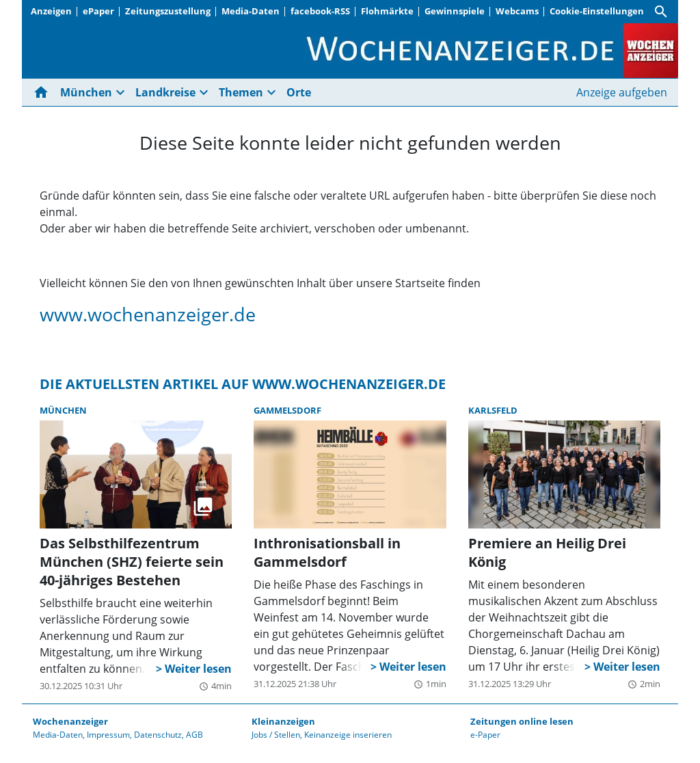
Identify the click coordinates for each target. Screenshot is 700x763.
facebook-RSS (320, 11)
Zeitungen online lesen (522, 721)
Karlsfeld (493, 410)
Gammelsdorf (287, 410)
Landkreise (165, 92)
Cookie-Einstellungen (597, 11)
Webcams (517, 11)
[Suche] (661, 12)
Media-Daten (251, 11)
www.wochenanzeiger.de (148, 314)
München (86, 92)
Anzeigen (51, 11)
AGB (194, 735)
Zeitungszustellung (168, 11)
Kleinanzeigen (283, 721)
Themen (241, 92)
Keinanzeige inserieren (348, 735)
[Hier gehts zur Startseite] (44, 92)
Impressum (108, 735)
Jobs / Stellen (276, 735)
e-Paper (485, 735)
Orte (299, 92)
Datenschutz (158, 735)
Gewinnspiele (455, 11)
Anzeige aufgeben (622, 92)
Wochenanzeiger (70, 721)
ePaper (98, 11)
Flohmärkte (387, 11)
